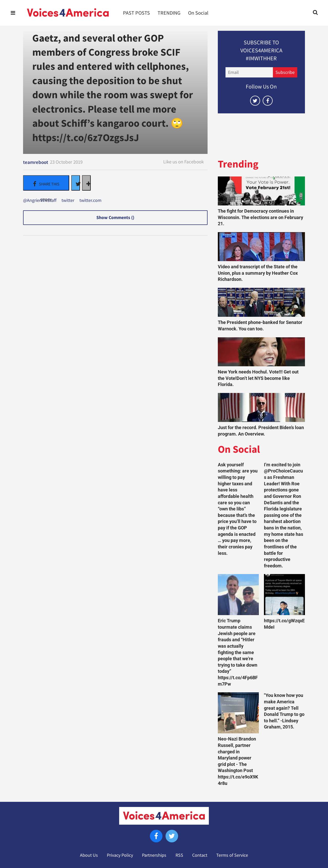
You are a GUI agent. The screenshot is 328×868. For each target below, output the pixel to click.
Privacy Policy (120, 855)
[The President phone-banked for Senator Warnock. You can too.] (261, 302)
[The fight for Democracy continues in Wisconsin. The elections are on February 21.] (261, 191)
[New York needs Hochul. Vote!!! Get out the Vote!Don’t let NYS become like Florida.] (261, 352)
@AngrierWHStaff (40, 201)
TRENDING (169, 13)
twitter (68, 201)
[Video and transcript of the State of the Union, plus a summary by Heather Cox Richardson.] (261, 247)
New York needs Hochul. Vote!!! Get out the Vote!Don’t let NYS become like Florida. (258, 378)
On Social (198, 13)
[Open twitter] (255, 101)
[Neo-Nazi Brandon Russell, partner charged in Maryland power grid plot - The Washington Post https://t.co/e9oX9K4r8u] (238, 713)
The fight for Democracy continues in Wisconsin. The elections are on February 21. (260, 217)
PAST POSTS (136, 13)
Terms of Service (232, 855)
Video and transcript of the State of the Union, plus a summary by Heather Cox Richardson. (258, 273)
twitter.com (90, 201)
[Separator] (86, 183)
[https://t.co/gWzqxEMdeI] (284, 595)
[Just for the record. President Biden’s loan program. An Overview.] (261, 407)
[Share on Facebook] (46, 183)
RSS (179, 855)
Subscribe (285, 72)
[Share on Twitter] (76, 183)
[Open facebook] (268, 101)
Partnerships (154, 855)
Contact (200, 855)
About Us (89, 855)
